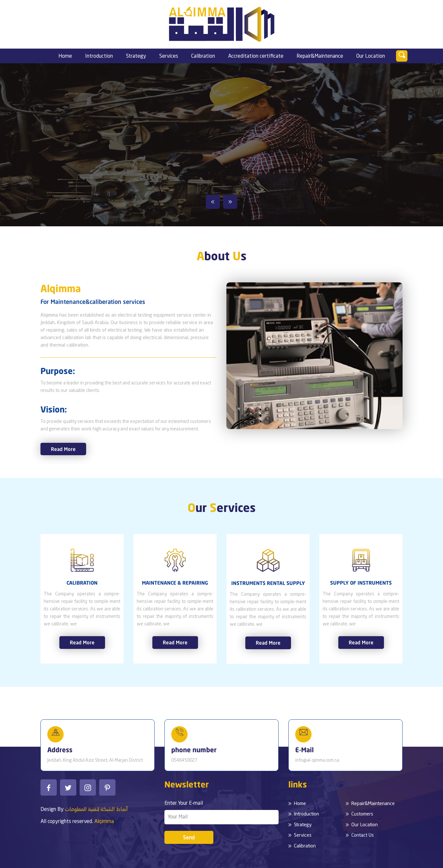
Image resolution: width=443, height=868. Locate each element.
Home (65, 56)
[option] (221, 145)
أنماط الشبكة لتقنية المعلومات (96, 810)
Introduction (99, 56)
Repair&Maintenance (320, 56)
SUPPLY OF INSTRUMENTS (361, 583)
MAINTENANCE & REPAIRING (175, 583)
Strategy (136, 56)
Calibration (203, 56)
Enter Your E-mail (184, 803)
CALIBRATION (82, 583)
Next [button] (230, 202)
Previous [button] (213, 202)
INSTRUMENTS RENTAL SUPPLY (268, 583)
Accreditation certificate (256, 56)
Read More (63, 449)
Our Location (371, 56)
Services (169, 56)
